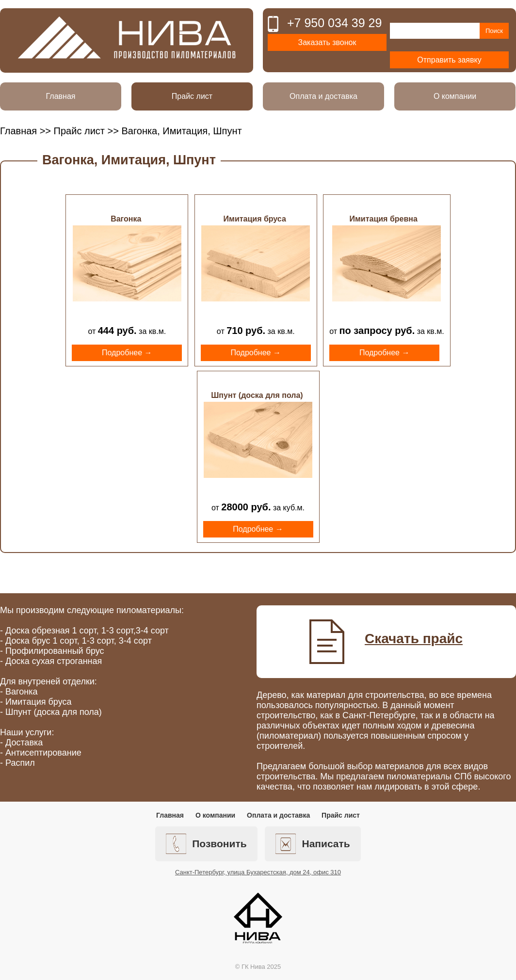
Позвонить (206, 844)
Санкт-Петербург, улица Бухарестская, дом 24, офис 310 (258, 872)
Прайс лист (192, 96)
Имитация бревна (384, 219)
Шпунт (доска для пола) (257, 395)
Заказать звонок (327, 42)
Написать (313, 844)
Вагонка (126, 219)
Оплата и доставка (323, 96)
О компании (455, 96)
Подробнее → (127, 353)
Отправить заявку (449, 60)
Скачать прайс (414, 639)
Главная (61, 96)
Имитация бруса (255, 219)
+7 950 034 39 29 (334, 23)
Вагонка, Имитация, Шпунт (129, 160)
